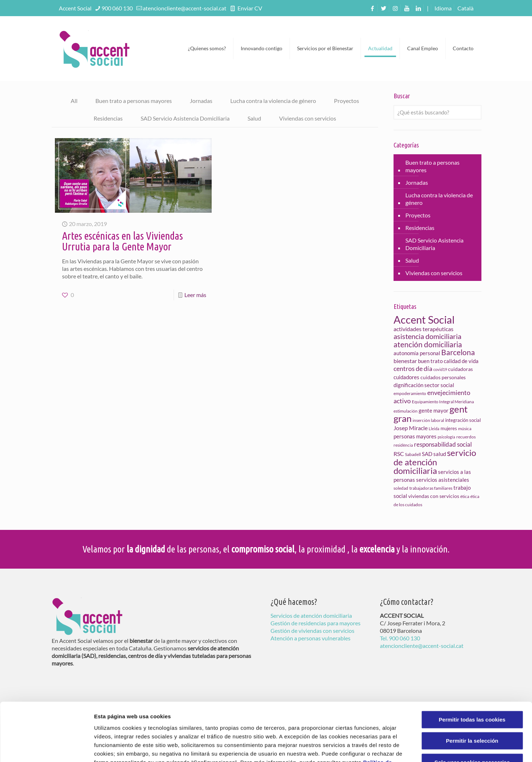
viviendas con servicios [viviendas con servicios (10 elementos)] (434, 496)
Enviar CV (249, 8)
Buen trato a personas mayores (134, 101)
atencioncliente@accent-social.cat (185, 8)
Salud (254, 118)
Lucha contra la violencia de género (273, 101)
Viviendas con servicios (308, 118)
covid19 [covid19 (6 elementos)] (440, 369)
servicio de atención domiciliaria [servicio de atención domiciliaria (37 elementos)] (435, 462)
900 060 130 (117, 8)
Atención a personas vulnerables (310, 638)
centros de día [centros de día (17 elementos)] (413, 368)
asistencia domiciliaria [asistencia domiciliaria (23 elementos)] (427, 336)
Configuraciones (386, 748)
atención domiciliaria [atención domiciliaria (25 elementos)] (428, 344)
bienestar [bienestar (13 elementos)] (405, 361)
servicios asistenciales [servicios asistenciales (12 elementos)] (443, 480)
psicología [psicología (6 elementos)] (446, 437)
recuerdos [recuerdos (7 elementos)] (466, 437)
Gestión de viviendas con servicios (312, 631)
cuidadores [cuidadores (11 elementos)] (406, 377)
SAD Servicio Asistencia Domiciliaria (185, 118)
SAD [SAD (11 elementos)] (427, 454)
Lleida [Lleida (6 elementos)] (434, 429)
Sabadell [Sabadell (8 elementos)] (413, 454)
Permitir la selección (472, 689)
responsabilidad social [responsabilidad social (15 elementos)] (443, 444)
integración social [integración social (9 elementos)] (463, 420)
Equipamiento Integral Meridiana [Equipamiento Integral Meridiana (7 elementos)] (443, 402)
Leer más (195, 295)
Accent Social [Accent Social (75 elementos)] (424, 319)
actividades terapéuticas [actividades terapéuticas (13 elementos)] (423, 329)
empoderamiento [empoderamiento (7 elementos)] (410, 393)
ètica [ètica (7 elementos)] (465, 496)
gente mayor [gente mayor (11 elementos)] (434, 410)
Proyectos (347, 101)
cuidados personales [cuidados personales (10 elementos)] (443, 377)
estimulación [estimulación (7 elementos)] (406, 411)
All (74, 101)
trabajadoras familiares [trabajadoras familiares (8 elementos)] (431, 488)
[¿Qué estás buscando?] (437, 112)
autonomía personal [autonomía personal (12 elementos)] (417, 353)
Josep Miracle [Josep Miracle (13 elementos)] (411, 428)
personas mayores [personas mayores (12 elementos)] (415, 436)
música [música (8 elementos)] (465, 429)
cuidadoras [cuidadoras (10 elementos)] (460, 369)
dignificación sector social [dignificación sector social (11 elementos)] (424, 385)
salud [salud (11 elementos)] (440, 454)
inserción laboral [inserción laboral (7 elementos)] (428, 420)
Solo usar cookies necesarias (472, 710)
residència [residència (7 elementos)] (403, 445)
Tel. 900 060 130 (400, 638)
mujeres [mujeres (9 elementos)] (449, 428)
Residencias (108, 118)
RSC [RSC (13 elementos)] (399, 454)
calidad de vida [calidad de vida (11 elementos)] (461, 361)
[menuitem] (465, 8)
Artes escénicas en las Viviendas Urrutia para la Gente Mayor (123, 241)
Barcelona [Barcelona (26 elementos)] (458, 352)
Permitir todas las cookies (472, 667)
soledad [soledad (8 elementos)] (401, 488)
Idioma (443, 8)
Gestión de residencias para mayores (316, 623)
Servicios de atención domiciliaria (311, 615)
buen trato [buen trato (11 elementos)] (430, 361)
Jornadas (201, 101)
